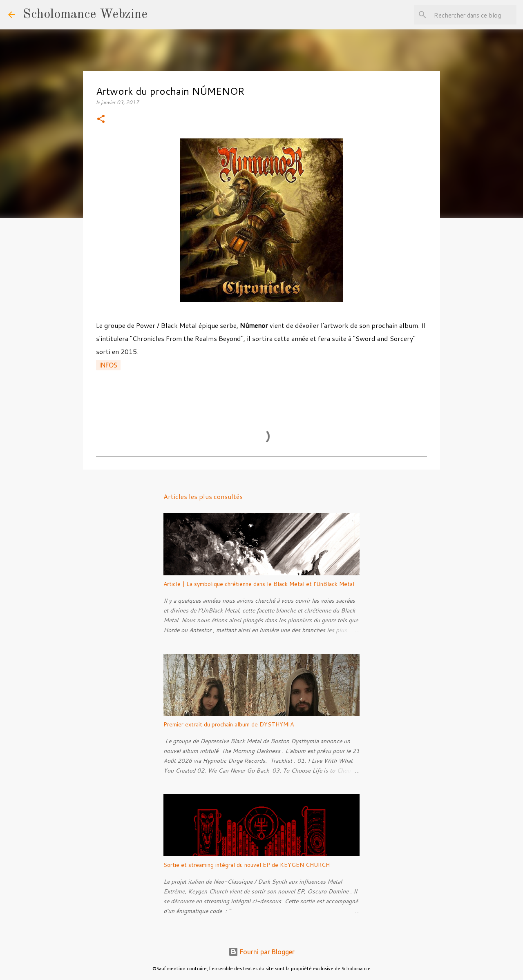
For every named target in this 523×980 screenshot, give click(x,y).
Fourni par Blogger (261, 952)
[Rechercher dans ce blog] (474, 15)
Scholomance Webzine (85, 15)
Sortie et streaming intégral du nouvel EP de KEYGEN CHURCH (247, 865)
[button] (101, 119)
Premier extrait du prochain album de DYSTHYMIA (229, 724)
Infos (108, 365)
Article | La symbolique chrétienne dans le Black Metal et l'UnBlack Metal (259, 584)
